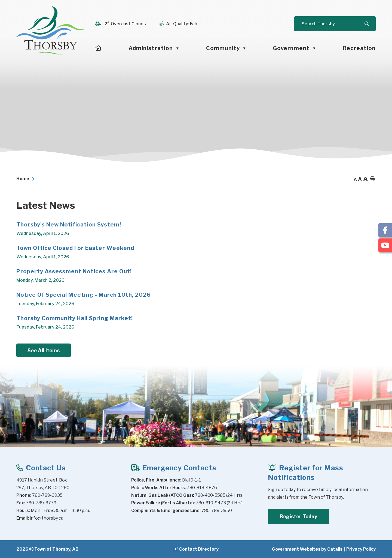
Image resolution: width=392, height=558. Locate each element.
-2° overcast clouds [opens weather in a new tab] (124, 24)
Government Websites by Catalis (307, 549)
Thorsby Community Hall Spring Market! (75, 318)
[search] (332, 24)
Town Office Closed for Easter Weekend (75, 248)
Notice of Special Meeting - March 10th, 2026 (84, 295)
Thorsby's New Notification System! (69, 225)
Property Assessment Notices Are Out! (74, 271)
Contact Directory (199, 549)
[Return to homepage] (27, 179)
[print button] (372, 179)
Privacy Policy (361, 549)
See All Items (44, 350)
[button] (366, 24)
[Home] (99, 48)
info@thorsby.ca (47, 518)
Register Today (298, 516)
